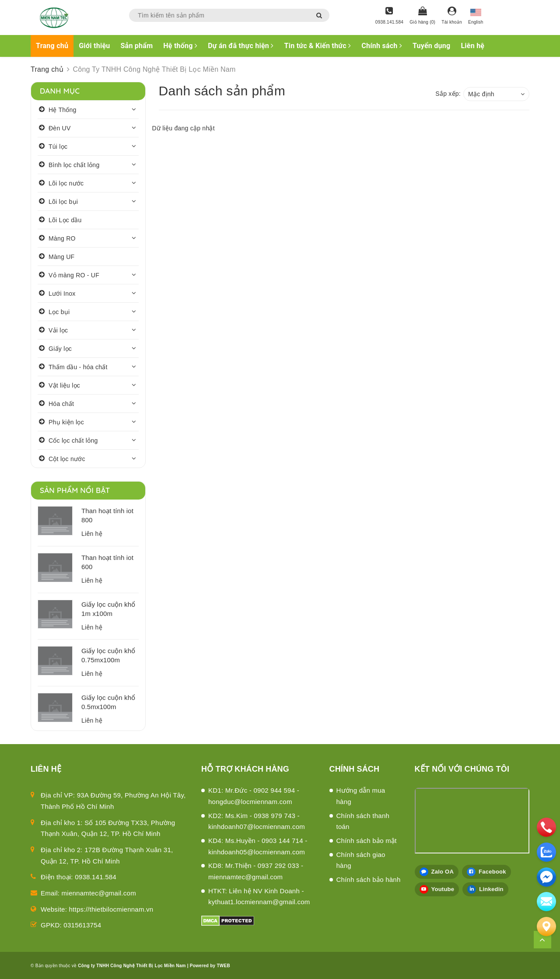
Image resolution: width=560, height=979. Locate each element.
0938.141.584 (96, 877)
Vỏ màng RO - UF (74, 275)
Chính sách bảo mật (367, 841)
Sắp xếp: (448, 94)
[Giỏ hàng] (422, 16)
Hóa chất (61, 404)
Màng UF (61, 257)
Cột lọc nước (67, 459)
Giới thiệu (94, 46)
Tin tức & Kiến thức (318, 46)
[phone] (546, 827)
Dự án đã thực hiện (241, 46)
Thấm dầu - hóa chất (78, 367)
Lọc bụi (59, 312)
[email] (546, 877)
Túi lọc (58, 147)
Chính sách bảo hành (369, 879)
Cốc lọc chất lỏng (73, 441)
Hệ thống (180, 46)
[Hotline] (389, 16)
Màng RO (62, 238)
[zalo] (546, 852)
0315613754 (82, 925)
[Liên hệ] (546, 927)
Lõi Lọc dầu (65, 220)
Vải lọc (58, 330)
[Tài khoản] (452, 16)
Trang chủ (52, 46)
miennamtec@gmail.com (99, 893)
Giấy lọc (60, 349)
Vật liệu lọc (64, 385)
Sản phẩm (137, 46)
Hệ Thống (63, 110)
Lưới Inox (62, 294)
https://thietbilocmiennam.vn (111, 909)
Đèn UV (60, 128)
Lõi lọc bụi (63, 202)
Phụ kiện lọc (66, 422)
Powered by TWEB (210, 966)
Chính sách (382, 46)
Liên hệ (472, 46)
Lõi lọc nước (66, 183)
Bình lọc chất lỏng (74, 165)
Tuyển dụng (431, 46)
